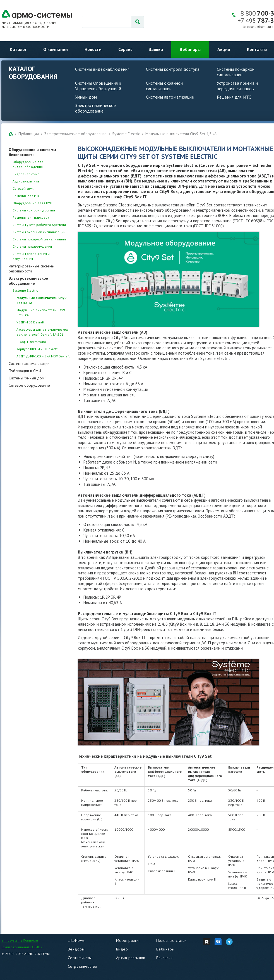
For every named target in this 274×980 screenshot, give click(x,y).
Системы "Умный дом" (27, 378)
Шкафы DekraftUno (31, 342)
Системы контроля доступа (173, 69)
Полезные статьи (171, 940)
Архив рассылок (131, 958)
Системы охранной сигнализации (164, 86)
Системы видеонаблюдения (102, 69)
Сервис (125, 49)
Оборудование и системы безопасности (32, 152)
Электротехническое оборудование (95, 108)
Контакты (257, 49)
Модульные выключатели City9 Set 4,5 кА (181, 134)
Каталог (18, 49)
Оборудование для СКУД (33, 203)
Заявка (156, 49)
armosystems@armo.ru (20, 940)
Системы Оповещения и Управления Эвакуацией (98, 86)
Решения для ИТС (234, 97)
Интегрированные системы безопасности (32, 269)
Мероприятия (128, 940)
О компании (56, 49)
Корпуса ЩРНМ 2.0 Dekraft (37, 349)
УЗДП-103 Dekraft (30, 322)
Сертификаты (80, 958)
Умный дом (86, 97)
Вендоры (76, 949)
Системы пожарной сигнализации (39, 239)
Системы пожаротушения (32, 246)
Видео (122, 949)
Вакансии (164, 958)
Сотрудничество (83, 966)
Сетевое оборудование (29, 385)
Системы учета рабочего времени (39, 225)
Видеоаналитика (26, 174)
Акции (224, 49)
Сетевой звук (23, 188)
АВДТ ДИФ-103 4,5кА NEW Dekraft (43, 356)
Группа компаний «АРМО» (22, 947)
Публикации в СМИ (25, 371)
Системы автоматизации (170, 97)
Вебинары (190, 49)
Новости (93, 49)
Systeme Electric (126, 134)
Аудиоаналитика (26, 181)
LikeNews (76, 940)
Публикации (29, 134)
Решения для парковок (31, 217)
